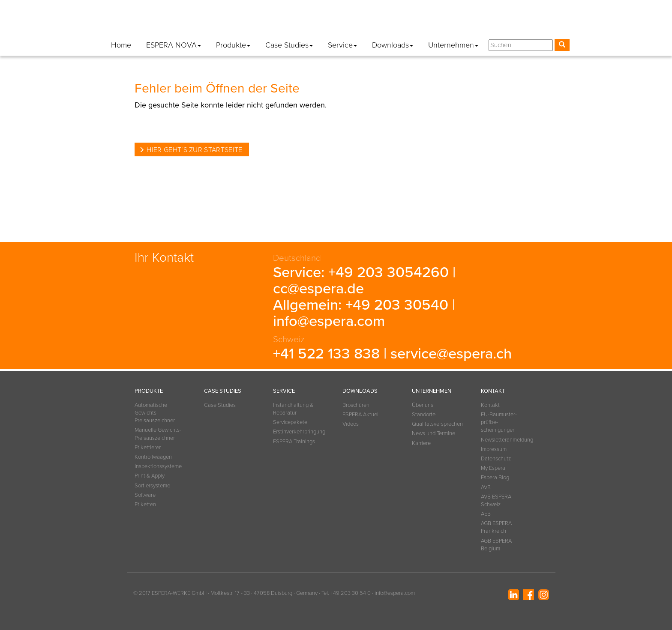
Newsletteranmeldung (341, 21)
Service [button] (342, 45)
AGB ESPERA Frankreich (496, 527)
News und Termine (433, 433)
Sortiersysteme (152, 486)
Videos (351, 424)
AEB (486, 514)
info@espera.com (329, 321)
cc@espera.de (318, 289)
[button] (561, 23)
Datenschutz (440, 21)
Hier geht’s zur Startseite (194, 150)
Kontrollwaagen (153, 457)
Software (145, 495)
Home (121, 45)
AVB (486, 487)
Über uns (423, 405)
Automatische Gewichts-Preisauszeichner (155, 413)
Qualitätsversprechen (436, 424)
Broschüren (356, 405)
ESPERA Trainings (294, 442)
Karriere (421, 443)
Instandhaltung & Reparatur (293, 409)
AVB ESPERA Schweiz (496, 501)
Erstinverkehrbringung (297, 432)
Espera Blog (525, 21)
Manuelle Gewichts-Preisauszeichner (158, 434)
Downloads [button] (393, 45)
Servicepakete (290, 422)
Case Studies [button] (289, 45)
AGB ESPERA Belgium (496, 545)
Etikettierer (148, 448)
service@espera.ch (451, 354)
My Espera (483, 21)
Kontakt (290, 21)
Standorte (424, 415)
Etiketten (145, 505)
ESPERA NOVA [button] (174, 45)
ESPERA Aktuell (361, 415)
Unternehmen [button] (453, 45)
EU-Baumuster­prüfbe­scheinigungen (499, 422)
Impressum (397, 21)
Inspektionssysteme (158, 466)
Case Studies (220, 405)
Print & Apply (150, 476)
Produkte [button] (233, 45)
